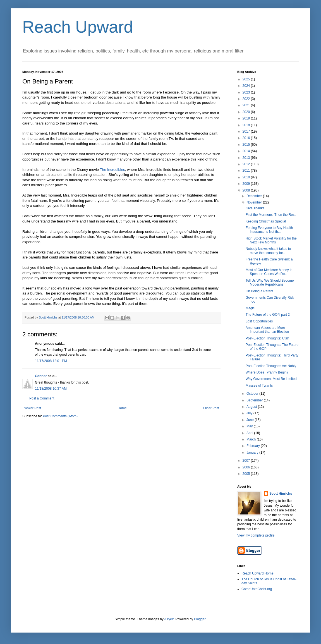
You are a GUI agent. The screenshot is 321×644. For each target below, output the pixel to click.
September (255, 400)
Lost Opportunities (259, 321)
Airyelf (169, 619)
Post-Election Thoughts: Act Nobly (271, 366)
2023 (247, 92)
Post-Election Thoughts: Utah (267, 338)
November (255, 202)
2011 (247, 171)
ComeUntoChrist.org (257, 589)
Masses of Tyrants (259, 386)
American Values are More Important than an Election (267, 330)
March (252, 439)
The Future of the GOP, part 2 (268, 315)
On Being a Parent (259, 291)
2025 (247, 79)
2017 (247, 131)
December (255, 196)
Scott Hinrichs (281, 494)
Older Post (211, 408)
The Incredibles (112, 170)
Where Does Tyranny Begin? (267, 372)
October (253, 394)
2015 (247, 145)
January (253, 453)
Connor (41, 376)
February (254, 446)
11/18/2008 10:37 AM (51, 389)
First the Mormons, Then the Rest (271, 215)
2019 (247, 118)
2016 (247, 138)
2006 (247, 467)
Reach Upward (78, 27)
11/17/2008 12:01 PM (51, 361)
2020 (247, 112)
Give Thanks (255, 208)
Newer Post (32, 408)
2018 (247, 125)
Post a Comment (42, 398)
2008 (247, 190)
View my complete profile (256, 535)
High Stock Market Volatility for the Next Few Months (271, 240)
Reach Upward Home (257, 573)
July (250, 413)
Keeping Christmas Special (266, 221)
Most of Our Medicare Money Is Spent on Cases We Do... (269, 272)
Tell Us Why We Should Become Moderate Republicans (270, 283)
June (251, 420)
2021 (247, 105)
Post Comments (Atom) (60, 416)
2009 (247, 184)
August (252, 407)
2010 (247, 177)
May (250, 426)
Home (122, 408)
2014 (247, 151)
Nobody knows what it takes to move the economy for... (268, 251)
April (250, 433)
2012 (247, 164)
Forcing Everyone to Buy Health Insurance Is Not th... (269, 230)
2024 (247, 86)
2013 (247, 158)
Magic (250, 308)
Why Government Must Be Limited (271, 379)
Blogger (200, 619)
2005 (247, 474)
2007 (247, 461)
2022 (247, 99)
